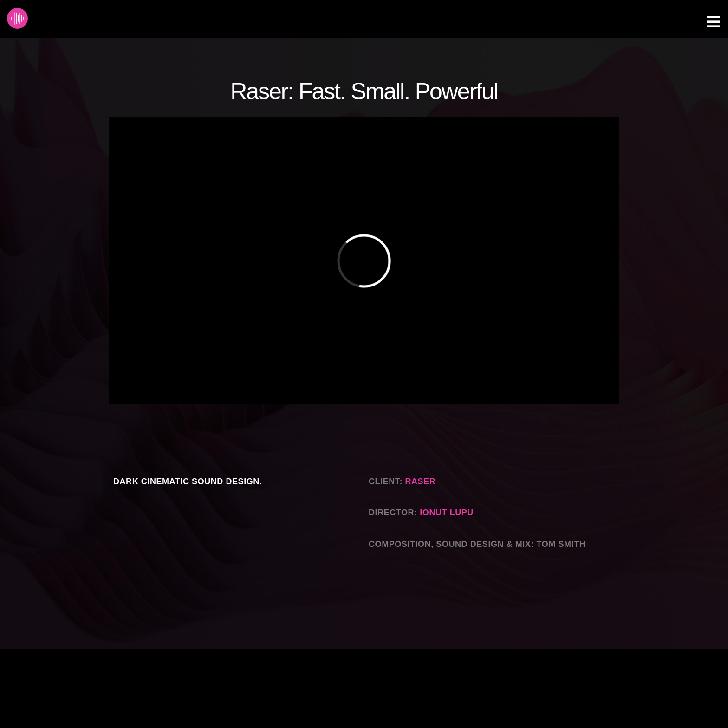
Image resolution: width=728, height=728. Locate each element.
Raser (422, 481)
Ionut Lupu (447, 513)
